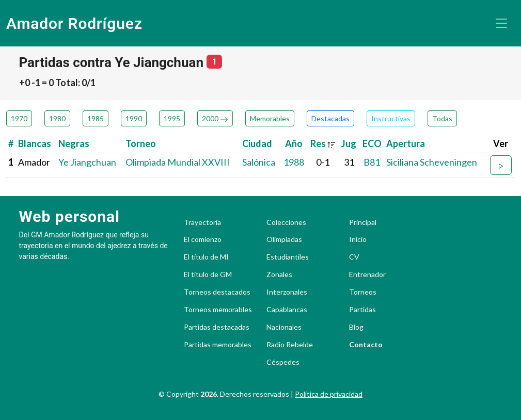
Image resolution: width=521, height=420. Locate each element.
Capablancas (287, 310)
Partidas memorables (218, 345)
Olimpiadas (284, 239)
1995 (172, 118)
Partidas (362, 310)
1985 (96, 118)
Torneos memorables (218, 310)
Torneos (363, 292)
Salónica (259, 162)
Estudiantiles (288, 257)
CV (354, 257)
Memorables (270, 118)
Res (323, 143)
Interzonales (287, 292)
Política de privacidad (329, 394)
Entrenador (367, 274)
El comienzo (203, 239)
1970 (19, 118)
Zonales (279, 274)
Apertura (406, 143)
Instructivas (391, 118)
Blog (356, 327)
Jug (349, 143)
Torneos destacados (217, 292)
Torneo (141, 143)
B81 (372, 162)
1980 (57, 118)
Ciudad (257, 143)
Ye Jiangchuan (87, 162)
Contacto (366, 345)
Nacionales (284, 327)
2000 (215, 118)
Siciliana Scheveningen (432, 162)
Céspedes (283, 362)
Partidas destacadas (217, 327)
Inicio (358, 239)
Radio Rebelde (290, 345)
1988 (294, 162)
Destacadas (330, 118)
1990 (134, 118)
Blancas (35, 143)
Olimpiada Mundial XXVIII (178, 162)
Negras (74, 143)
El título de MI (206, 257)
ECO (372, 143)
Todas (442, 118)
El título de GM (208, 274)
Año (294, 143)
